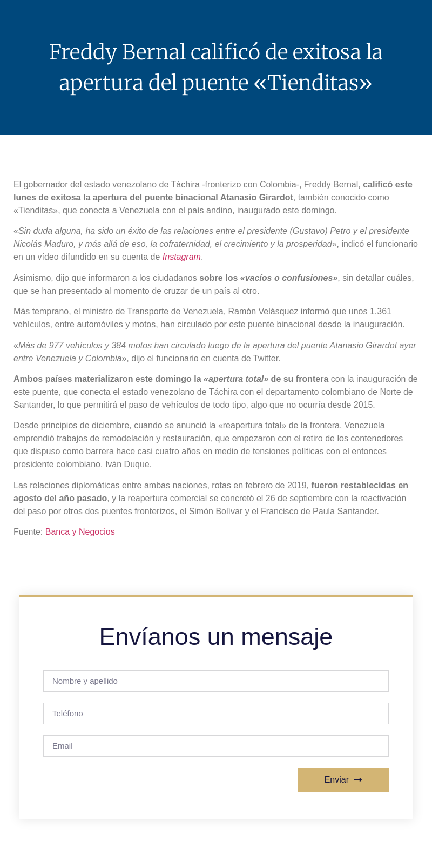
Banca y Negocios (80, 532)
